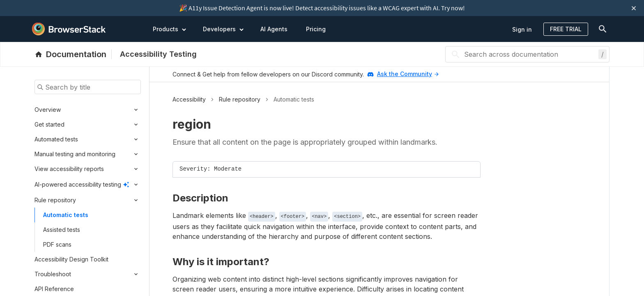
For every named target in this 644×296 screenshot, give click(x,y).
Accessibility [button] (189, 99)
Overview (48, 110)
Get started (49, 124)
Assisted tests (62, 230)
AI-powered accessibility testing (78, 184)
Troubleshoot (53, 274)
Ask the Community (408, 74)
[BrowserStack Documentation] (73, 54)
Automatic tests (66, 215)
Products (170, 29)
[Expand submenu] (101, 110)
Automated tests (56, 139)
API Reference (54, 289)
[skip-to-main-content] (33, 8)
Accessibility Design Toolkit (71, 259)
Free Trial (566, 29)
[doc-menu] (601, 29)
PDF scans (57, 244)
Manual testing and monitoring (75, 154)
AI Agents (274, 29)
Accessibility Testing (158, 54)
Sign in (522, 29)
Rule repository (55, 200)
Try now (452, 8)
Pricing (316, 29)
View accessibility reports (69, 169)
